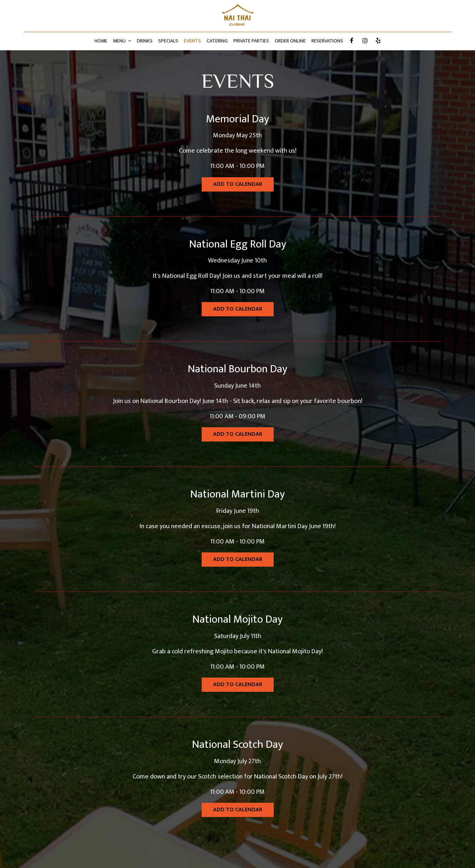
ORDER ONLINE (290, 41)
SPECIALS (168, 41)
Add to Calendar (238, 184)
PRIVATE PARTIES (251, 41)
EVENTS (192, 41)
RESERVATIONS (327, 41)
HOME (101, 41)
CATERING (217, 41)
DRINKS (145, 41)
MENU (122, 41)
